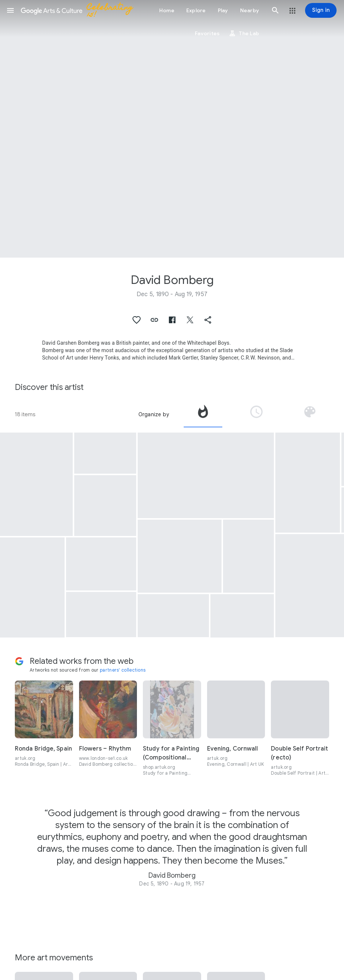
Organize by (154, 414)
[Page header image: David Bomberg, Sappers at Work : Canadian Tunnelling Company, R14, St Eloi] (172, 129)
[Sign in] (321, 10)
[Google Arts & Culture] (80, 10)
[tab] (203, 414)
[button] (10, 10)
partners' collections (123, 670)
